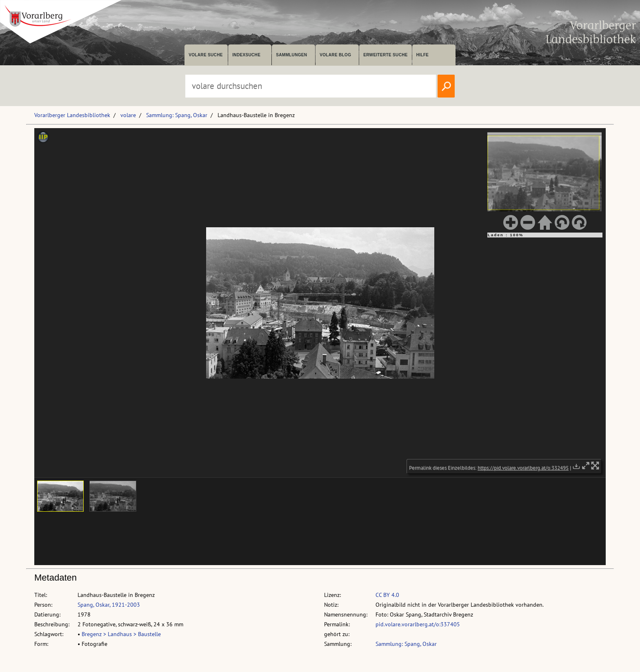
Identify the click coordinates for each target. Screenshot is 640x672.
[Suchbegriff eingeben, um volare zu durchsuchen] (311, 86)
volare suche (206, 55)
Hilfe (423, 55)
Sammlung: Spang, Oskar (177, 115)
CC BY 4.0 (387, 595)
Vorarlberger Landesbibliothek (72, 115)
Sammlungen (291, 55)
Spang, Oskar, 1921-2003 (109, 605)
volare (128, 115)
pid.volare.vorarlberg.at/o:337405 (418, 624)
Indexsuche (246, 55)
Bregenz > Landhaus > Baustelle (121, 634)
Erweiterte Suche (386, 55)
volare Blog (335, 55)
